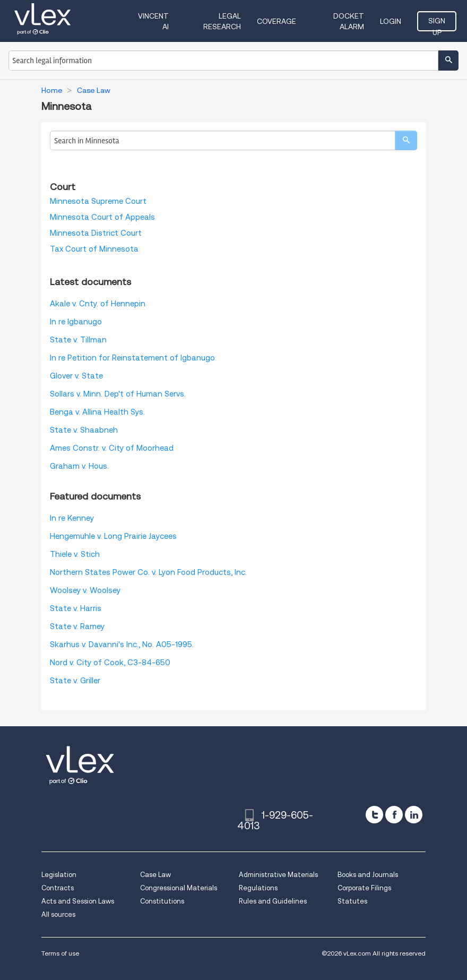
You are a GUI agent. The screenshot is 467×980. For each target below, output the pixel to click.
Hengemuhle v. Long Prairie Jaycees (113, 536)
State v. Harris (76, 608)
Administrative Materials (278, 875)
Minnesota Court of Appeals (102, 217)
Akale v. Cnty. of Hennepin (98, 304)
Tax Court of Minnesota (94, 249)
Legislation (59, 875)
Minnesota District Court (96, 233)
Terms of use (60, 953)
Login (391, 21)
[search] (406, 140)
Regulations (258, 888)
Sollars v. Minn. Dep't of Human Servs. (118, 394)
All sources (58, 914)
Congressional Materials (179, 888)
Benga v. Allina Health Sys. (97, 412)
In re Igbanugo (76, 322)
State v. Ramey (77, 626)
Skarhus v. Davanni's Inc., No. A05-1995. (122, 644)
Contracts (58, 888)
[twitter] (374, 815)
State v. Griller (75, 681)
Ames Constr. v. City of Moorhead (112, 448)
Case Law (155, 875)
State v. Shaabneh (84, 430)
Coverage (276, 21)
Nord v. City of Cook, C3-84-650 (110, 663)
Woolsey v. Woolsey (85, 590)
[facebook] (394, 815)
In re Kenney (72, 518)
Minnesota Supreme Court (98, 201)
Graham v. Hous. (79, 466)
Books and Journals (368, 875)
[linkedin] (414, 815)
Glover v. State (76, 376)
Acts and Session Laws (78, 901)
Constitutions (162, 901)
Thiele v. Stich (75, 554)
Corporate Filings (364, 888)
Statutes (352, 901)
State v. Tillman (78, 340)
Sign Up (437, 24)
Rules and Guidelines (273, 901)
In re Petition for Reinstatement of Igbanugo (132, 358)
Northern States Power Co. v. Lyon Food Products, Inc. (148, 572)
